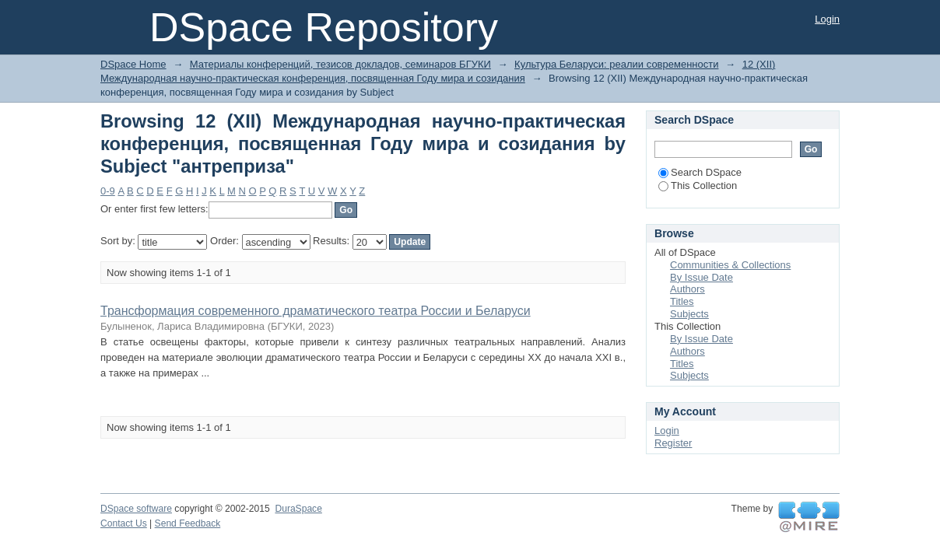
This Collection (698, 185)
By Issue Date (701, 277)
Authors (687, 289)
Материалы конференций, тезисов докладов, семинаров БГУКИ (340, 64)
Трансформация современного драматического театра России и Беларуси (316, 311)
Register (673, 443)
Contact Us (124, 523)
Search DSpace (700, 172)
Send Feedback (188, 523)
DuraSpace (298, 509)
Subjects (689, 314)
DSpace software (136, 509)
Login (827, 19)
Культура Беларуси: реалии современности (616, 64)
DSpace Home (133, 64)
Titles (682, 301)
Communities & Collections (730, 265)
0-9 (108, 191)
